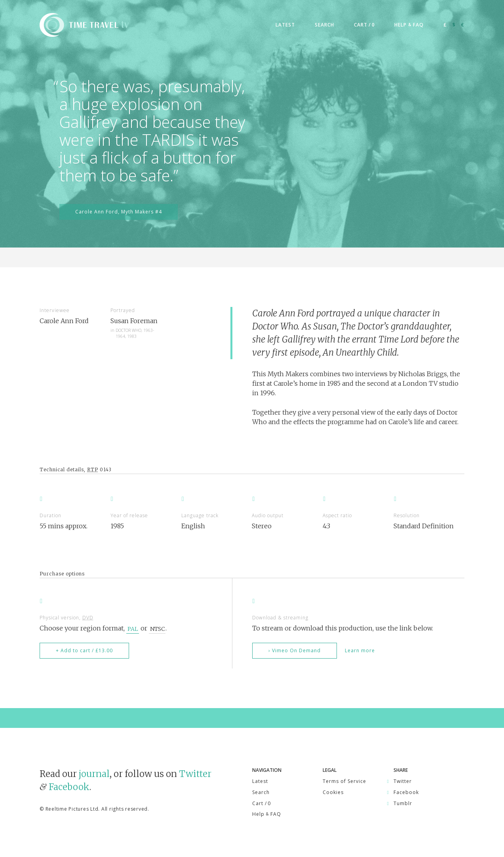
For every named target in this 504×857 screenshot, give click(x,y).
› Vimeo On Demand (295, 650)
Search (261, 792)
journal (94, 774)
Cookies (333, 792)
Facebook (69, 787)
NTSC (157, 628)
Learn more (360, 650)
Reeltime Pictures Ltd (72, 809)
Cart (261, 803)
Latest (260, 781)
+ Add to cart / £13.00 (84, 650)
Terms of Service (344, 781)
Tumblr (403, 803)
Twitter (195, 774)
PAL (133, 628)
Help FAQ (267, 814)
